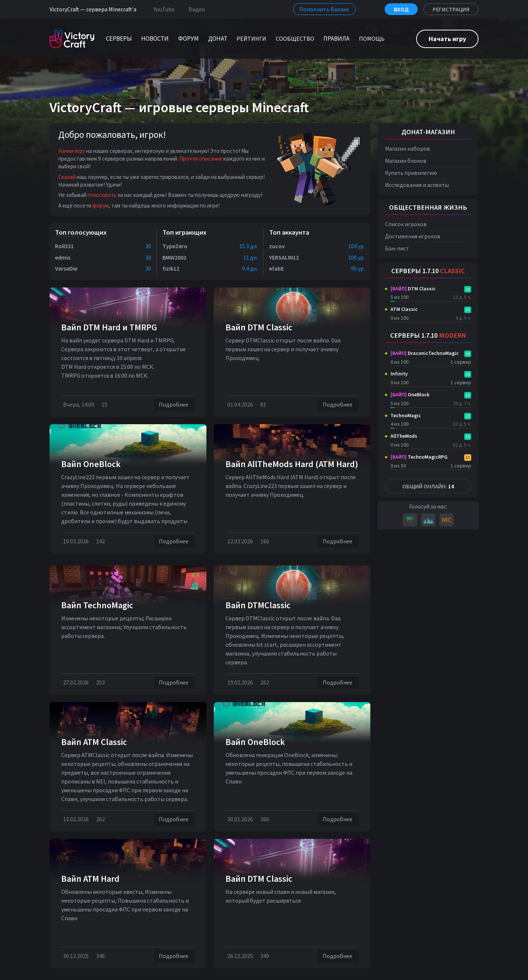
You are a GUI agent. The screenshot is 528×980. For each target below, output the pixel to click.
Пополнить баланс (324, 9)
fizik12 (171, 268)
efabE (276, 268)
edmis (63, 257)
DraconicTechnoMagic (425, 353)
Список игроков (406, 224)
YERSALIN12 (284, 257)
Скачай (67, 177)
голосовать (102, 195)
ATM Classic (404, 309)
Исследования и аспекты (417, 185)
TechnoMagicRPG (419, 457)
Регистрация (451, 9)
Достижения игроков (413, 236)
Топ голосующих (81, 232)
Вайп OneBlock (91, 464)
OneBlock (410, 394)
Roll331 (64, 246)
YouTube (163, 9)
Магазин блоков (406, 161)
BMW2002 (174, 257)
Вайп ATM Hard (90, 879)
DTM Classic (413, 289)
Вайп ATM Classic (94, 742)
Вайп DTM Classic (259, 327)
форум (100, 205)
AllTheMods (404, 436)
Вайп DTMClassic (258, 605)
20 (467, 289)
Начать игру (447, 39)
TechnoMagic (406, 415)
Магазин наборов (408, 149)
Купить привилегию (411, 173)
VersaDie (66, 268)
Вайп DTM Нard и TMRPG (109, 327)
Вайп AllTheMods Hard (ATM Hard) (292, 464)
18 (467, 354)
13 (467, 457)
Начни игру (72, 151)
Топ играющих (184, 232)
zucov (277, 246)
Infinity (399, 374)
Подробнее (175, 405)
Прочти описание (201, 159)
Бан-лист (397, 248)
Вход (401, 9)
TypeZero (175, 246)
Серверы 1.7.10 (428, 271)
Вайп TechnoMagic (97, 605)
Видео (195, 9)
